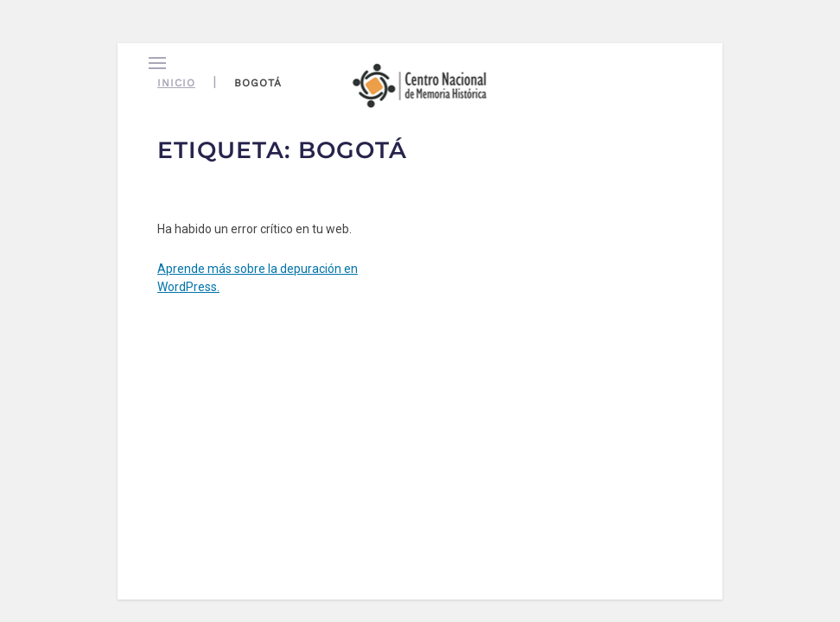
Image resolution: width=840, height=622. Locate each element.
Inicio (176, 83)
